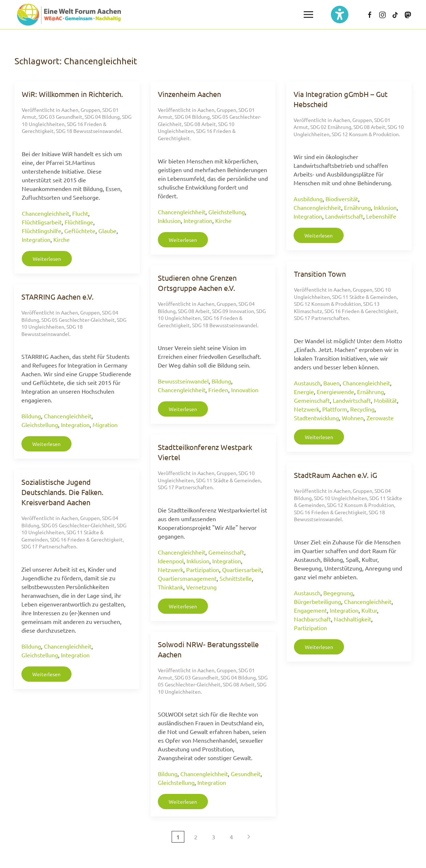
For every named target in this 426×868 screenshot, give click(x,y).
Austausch (307, 383)
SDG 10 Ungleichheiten (341, 498)
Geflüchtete (80, 231)
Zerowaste (380, 418)
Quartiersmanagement (187, 578)
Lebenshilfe (381, 216)
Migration (105, 425)
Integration (36, 239)
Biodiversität (342, 199)
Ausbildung (308, 199)
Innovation (245, 390)
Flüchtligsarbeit (42, 222)
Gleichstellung (227, 212)
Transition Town (320, 274)
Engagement (310, 610)
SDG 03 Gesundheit (60, 117)
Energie (304, 392)
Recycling (362, 409)
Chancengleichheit (46, 213)
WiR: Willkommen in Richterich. (72, 94)
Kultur (369, 610)
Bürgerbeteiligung (318, 601)
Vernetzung (201, 587)
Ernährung (357, 207)
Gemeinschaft (312, 400)
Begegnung (338, 593)
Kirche (62, 239)
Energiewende (335, 392)
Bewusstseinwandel (183, 381)
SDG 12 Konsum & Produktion (365, 134)
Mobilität (385, 400)
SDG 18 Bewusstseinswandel (89, 131)
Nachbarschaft (312, 619)
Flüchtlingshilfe (42, 231)
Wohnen (353, 418)
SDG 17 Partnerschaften (321, 318)
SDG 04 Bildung (102, 117)
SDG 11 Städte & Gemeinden (364, 297)
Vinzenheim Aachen (189, 94)
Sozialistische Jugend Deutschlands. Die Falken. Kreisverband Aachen (62, 492)
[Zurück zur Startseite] (69, 15)
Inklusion (169, 220)
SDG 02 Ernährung (331, 127)
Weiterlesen (47, 259)
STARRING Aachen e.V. (58, 297)
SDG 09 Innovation (233, 311)
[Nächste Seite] (249, 837)
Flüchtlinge (79, 222)
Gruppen (90, 110)
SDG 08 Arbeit (200, 124)
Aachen (70, 110)
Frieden (218, 390)
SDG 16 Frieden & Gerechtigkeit (361, 311)
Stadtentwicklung (316, 418)
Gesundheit (246, 774)
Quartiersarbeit (242, 569)
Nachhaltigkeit (353, 619)
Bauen (331, 383)
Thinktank (171, 587)
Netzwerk (307, 409)
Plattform (335, 409)
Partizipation (203, 569)
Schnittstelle (236, 578)
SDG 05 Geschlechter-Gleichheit (78, 320)
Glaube (107, 231)
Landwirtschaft (344, 216)
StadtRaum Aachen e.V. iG (335, 475)
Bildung (221, 381)
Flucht (80, 213)
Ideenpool (171, 561)
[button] (308, 15)
